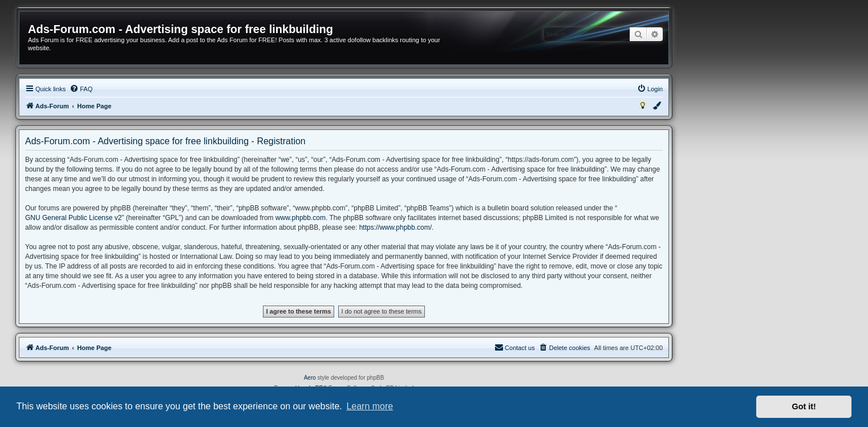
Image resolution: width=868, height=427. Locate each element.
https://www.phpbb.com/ (396, 227)
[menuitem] (81, 89)
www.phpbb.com (301, 218)
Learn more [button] (370, 406)
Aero (310, 378)
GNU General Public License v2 (73, 218)
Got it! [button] (804, 406)
